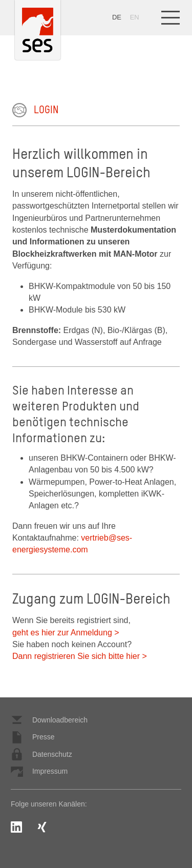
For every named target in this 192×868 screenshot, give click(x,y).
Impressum (39, 772)
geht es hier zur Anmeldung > (66, 633)
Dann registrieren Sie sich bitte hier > (80, 656)
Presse (33, 737)
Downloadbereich (49, 720)
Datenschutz (41, 754)
